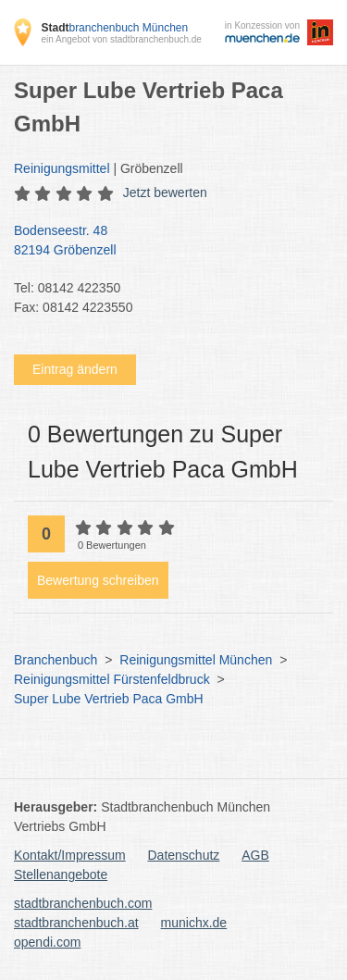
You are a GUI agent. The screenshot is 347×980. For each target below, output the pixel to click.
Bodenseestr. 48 (164, 242)
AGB (255, 855)
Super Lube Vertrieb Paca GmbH (109, 699)
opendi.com (47, 942)
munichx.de (194, 923)
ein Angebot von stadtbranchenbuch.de (121, 39)
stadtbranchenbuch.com (83, 903)
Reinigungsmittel (62, 168)
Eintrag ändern (75, 369)
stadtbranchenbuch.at (76, 923)
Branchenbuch (56, 660)
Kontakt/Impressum (70, 855)
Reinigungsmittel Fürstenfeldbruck (112, 679)
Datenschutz (184, 855)
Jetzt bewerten (165, 192)
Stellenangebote (61, 875)
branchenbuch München (114, 28)
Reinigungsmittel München (196, 660)
